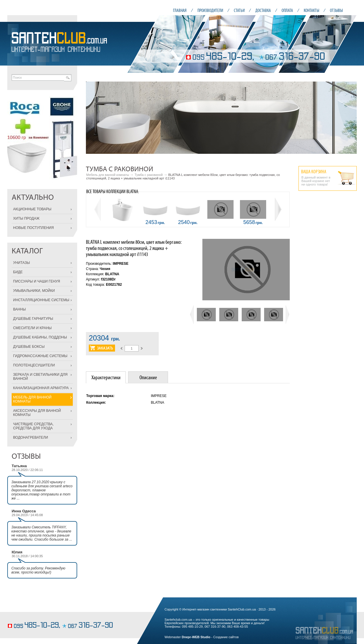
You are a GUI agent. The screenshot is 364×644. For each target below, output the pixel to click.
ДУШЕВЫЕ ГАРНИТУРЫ (33, 319)
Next (349, 118)
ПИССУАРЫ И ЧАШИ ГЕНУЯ (37, 281)
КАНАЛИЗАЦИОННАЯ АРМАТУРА (41, 388)
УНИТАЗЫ (22, 263)
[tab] (106, 377)
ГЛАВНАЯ (180, 10)
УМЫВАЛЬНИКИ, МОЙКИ (34, 291)
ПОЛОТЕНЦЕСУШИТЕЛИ (34, 365)
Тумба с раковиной (149, 175)
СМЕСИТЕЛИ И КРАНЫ (32, 328)
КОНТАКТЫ (311, 10)
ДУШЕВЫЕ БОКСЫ (29, 347)
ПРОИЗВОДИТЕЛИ (210, 10)
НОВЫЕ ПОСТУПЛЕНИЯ (33, 228)
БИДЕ (18, 272)
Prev (93, 118)
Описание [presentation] (148, 377)
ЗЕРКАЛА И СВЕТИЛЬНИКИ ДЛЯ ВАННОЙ (40, 377)
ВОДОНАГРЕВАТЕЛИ (31, 437)
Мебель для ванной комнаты (108, 175)
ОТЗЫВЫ (336, 10)
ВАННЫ (20, 309)
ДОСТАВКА (263, 10)
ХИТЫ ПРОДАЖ (26, 218)
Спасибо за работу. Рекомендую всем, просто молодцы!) (38, 570)
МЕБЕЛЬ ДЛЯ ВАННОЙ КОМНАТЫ (32, 399)
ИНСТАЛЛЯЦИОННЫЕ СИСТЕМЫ (41, 300)
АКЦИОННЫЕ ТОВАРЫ (32, 209)
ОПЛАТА (287, 10)
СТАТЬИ (239, 10)
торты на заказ (19, 617)
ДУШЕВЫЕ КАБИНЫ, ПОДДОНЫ (40, 337)
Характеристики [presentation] (106, 377)
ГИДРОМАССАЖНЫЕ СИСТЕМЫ (40, 356)
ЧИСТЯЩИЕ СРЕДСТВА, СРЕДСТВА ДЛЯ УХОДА (33, 426)
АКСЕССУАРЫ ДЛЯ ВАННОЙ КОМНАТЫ (37, 413)
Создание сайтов (226, 637)
